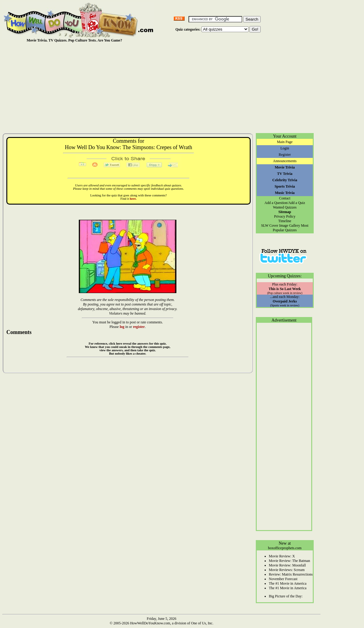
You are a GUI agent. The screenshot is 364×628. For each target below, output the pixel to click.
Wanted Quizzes (285, 207)
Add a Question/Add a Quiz (285, 203)
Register (285, 155)
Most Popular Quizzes (291, 228)
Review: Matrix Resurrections (291, 574)
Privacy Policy (285, 216)
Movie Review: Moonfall (287, 565)
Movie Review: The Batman (289, 561)
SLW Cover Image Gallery (281, 225)
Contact (285, 198)
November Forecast (283, 579)
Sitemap (285, 212)
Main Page (285, 142)
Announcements (285, 161)
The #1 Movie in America (288, 583)
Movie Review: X (282, 556)
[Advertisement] (162, 88)
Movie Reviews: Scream (287, 570)
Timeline (285, 221)
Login (285, 148)
